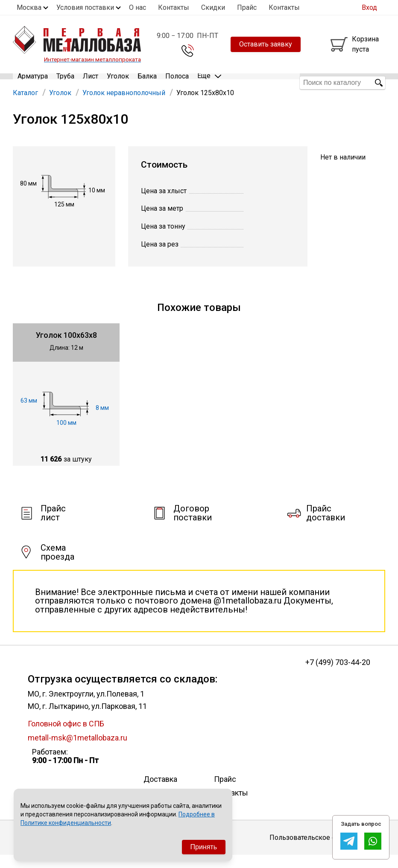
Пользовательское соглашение (320, 850)
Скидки (213, 7)
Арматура (33, 83)
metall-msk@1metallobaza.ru (78, 750)
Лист (91, 83)
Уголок (118, 83)
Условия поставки (85, 7)
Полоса (177, 83)
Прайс (247, 7)
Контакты (174, 7)
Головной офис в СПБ (66, 736)
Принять (204, 847)
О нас (138, 7)
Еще (209, 82)
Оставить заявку (266, 44)
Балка (147, 83)
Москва (29, 7)
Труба (65, 83)
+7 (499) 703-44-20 (338, 675)
